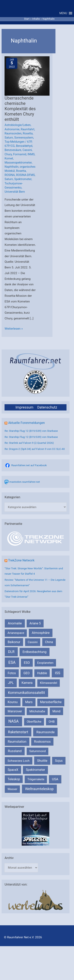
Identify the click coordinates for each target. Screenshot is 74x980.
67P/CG (10, 146)
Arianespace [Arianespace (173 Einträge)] (16, 633)
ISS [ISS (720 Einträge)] (58, 673)
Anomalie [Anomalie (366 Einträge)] (15, 623)
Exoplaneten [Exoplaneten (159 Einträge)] (45, 663)
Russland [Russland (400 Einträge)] (15, 751)
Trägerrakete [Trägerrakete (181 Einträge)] (36, 779)
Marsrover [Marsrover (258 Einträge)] (15, 711)
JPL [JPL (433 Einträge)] (11, 683)
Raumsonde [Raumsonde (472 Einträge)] (45, 732)
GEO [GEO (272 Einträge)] (27, 673)
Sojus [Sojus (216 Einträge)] (59, 761)
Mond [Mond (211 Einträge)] (56, 711)
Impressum (24, 407)
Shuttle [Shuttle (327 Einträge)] (42, 761)
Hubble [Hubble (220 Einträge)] (42, 673)
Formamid (20, 154)
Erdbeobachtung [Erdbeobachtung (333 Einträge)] (35, 652)
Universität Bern (15, 192)
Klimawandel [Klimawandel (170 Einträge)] (49, 683)
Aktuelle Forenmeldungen (26, 423)
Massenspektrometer (18, 163)
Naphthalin (11, 167)
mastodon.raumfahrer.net (25, 482)
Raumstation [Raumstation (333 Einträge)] (17, 742)
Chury (8, 154)
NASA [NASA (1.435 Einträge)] (13, 721)
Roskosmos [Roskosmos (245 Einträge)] (42, 742)
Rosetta (28, 133)
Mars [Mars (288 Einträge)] (29, 702)
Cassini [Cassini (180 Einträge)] (33, 642)
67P (29, 142)
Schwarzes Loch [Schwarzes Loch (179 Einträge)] (19, 761)
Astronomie (12, 129)
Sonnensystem (24, 138)
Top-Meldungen (15, 142)
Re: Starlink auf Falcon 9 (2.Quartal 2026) (29, 443)
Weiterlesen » (14, 329)
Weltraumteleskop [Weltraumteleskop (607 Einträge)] (39, 789)
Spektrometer (23, 179)
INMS (31, 154)
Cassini (27, 150)
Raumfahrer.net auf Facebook (29, 465)
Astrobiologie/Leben (18, 125)
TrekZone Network (21, 560)
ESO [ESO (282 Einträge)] (27, 663)
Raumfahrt (28, 129)
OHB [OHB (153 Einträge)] (52, 722)
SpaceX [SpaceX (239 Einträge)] (13, 770)
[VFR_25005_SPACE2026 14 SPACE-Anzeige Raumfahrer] (36, 828)
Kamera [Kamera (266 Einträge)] (27, 683)
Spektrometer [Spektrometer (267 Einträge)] (36, 770)
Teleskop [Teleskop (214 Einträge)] (14, 779)
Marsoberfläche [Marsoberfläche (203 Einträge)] (51, 702)
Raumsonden (13, 133)
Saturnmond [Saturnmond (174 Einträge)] (37, 751)
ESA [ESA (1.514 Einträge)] (12, 662)
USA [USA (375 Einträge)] (55, 779)
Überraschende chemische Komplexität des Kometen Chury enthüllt (20, 109)
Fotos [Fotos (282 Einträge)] (12, 673)
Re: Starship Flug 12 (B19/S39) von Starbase (31, 431)
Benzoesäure (13, 150)
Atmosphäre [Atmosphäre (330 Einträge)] (41, 633)
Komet (9, 158)
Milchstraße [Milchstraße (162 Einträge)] (37, 711)
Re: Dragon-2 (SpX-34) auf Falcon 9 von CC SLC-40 (35, 449)
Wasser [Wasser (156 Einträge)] (12, 789)
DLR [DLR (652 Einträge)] (11, 652)
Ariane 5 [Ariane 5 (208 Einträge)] (35, 623)
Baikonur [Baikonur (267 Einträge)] (14, 642)
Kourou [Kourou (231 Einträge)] (13, 702)
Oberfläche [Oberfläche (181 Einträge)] (34, 722)
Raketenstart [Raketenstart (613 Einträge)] (18, 732)
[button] (63, 13)
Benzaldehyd (24, 146)
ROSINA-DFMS (26, 175)
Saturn (9, 138)
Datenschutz (47, 407)
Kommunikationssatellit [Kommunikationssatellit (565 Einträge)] (26, 693)
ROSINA (10, 175)
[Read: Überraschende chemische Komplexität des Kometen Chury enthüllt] (30, 76)
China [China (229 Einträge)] (49, 642)
